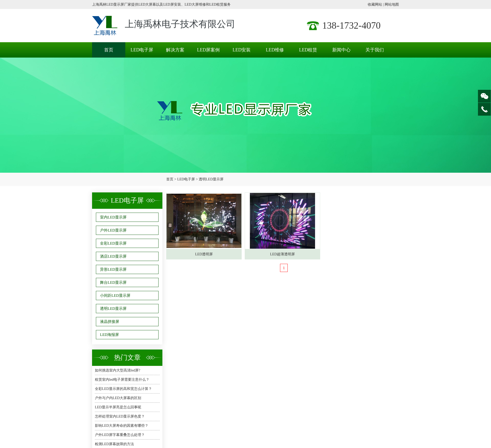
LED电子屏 (142, 50)
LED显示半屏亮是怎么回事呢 (118, 407)
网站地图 (392, 4)
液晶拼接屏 (110, 322)
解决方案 (175, 50)
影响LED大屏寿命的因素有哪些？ (122, 426)
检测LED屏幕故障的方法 (114, 444)
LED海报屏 (109, 335)
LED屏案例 (209, 50)
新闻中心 (341, 50)
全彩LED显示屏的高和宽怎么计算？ (123, 389)
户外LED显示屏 (113, 230)
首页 (109, 50)
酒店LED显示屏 (113, 256)
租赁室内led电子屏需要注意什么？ (122, 380)
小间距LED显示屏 (115, 296)
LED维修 (275, 50)
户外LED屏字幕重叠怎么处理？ (120, 435)
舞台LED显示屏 (113, 282)
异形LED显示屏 (113, 269)
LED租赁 (308, 50)
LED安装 (242, 50)
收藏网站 (375, 4)
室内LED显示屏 (113, 217)
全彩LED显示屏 (113, 243)
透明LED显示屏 (211, 179)
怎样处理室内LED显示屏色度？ (120, 416)
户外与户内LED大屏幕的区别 (118, 398)
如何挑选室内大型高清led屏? (118, 370)
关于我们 (375, 50)
